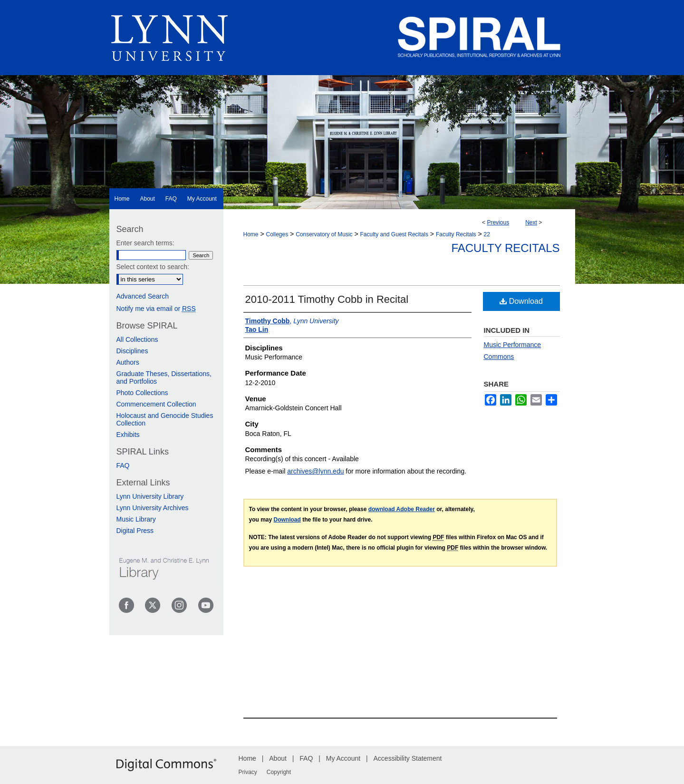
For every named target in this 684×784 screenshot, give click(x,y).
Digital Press (135, 531)
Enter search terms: (145, 243)
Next (531, 223)
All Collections (137, 339)
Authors (128, 362)
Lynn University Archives (153, 508)
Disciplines (132, 351)
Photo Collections (142, 393)
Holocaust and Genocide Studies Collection (165, 419)
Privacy (248, 772)
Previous (498, 223)
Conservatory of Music (324, 234)
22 (487, 234)
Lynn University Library (150, 496)
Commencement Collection (156, 404)
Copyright (279, 772)
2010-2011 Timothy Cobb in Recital (327, 299)
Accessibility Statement (408, 758)
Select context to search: (153, 267)
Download (521, 301)
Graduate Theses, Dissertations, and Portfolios (164, 377)
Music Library (136, 519)
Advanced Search (143, 296)
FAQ (123, 465)
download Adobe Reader (402, 509)
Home (251, 234)
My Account (343, 758)
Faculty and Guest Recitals (394, 234)
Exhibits (128, 435)
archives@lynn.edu (315, 471)
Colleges (277, 234)
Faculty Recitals (456, 234)
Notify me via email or (156, 309)
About (278, 758)
